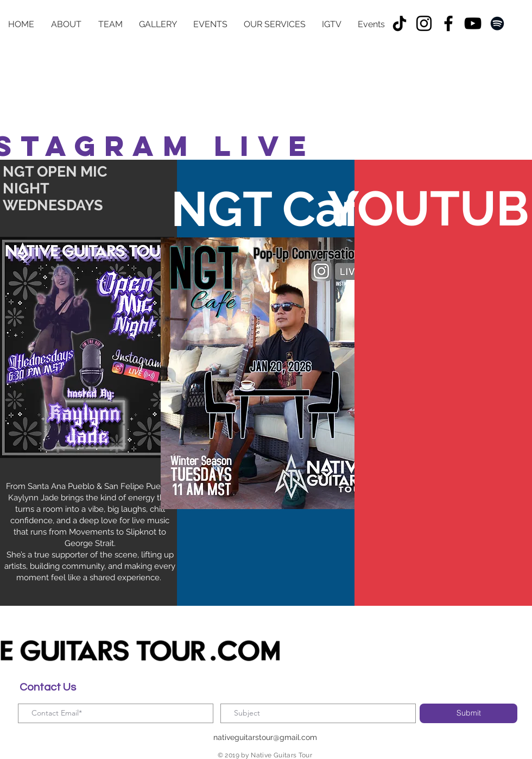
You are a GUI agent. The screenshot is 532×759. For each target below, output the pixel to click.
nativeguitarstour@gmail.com (265, 737)
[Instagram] (424, 23)
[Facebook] (448, 23)
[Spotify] (497, 23)
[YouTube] (473, 23)
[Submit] (468, 713)
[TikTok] (400, 23)
